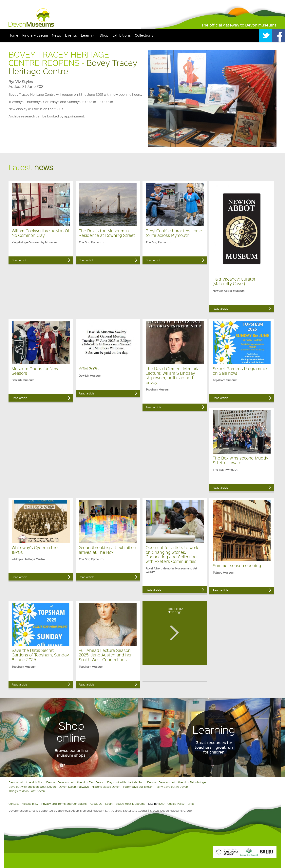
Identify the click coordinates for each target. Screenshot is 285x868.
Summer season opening (237, 565)
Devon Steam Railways (74, 787)
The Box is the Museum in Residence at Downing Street (107, 233)
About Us (96, 804)
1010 (162, 804)
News (57, 35)
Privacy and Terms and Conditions (64, 804)
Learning (88, 35)
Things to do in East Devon (27, 791)
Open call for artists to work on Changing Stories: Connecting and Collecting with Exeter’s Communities (172, 554)
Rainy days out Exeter (138, 787)
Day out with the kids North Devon (32, 782)
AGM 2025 (89, 368)
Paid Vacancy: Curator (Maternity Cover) (234, 281)
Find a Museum (35, 35)
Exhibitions (122, 35)
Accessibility (30, 804)
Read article (19, 260)
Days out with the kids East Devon (81, 782)
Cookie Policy (176, 804)
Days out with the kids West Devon (32, 787)
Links (191, 804)
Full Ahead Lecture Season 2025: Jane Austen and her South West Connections (105, 655)
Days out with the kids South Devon (132, 782)
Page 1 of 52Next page (175, 610)
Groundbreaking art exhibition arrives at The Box (107, 550)
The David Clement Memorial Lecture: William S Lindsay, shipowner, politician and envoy (173, 375)
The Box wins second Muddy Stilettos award (240, 460)
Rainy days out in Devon (172, 787)
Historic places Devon (106, 787)
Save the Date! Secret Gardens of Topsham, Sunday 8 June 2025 (40, 655)
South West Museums (130, 804)
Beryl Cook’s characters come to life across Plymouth (174, 233)
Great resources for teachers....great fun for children (214, 747)
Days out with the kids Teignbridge (182, 782)
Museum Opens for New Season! (35, 371)
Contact (14, 804)
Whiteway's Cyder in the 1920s (35, 550)
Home (13, 35)
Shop (104, 35)
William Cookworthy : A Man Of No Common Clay (40, 233)
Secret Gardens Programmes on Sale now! (241, 371)
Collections (144, 35)
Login (109, 804)
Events (71, 35)
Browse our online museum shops (71, 753)
